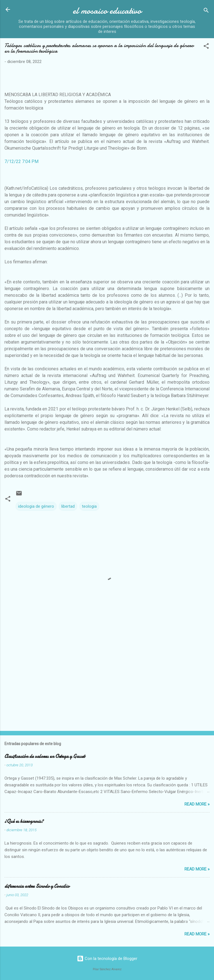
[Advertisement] (107, 683)
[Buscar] (206, 11)
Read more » (197, 804)
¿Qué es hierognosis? (24, 821)
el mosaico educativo (107, 11)
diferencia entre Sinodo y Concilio (37, 886)
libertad (68, 506)
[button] (206, 47)
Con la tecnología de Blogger (107, 959)
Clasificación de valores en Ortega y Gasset (45, 756)
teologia (89, 506)
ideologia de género (36, 506)
